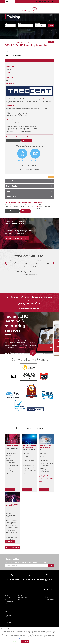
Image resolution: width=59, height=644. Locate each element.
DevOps (6, 594)
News (19, 599)
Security (6, 611)
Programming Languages (10, 607)
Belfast (47, 580)
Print (51, 42)
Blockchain (7, 617)
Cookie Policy (7, 638)
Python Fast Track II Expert (46, 479)
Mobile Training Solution (23, 596)
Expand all (51, 180)
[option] (30, 272)
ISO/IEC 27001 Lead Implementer (23, 43)
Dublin (42, 578)
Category (19, 23)
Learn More (27, 490)
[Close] (57, 629)
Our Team (20, 594)
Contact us (26, 143)
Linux (6, 599)
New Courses (7, 592)
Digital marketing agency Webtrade (49, 599)
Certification (7, 596)
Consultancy (33, 590)
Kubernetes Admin (12, 448)
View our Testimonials (24, 350)
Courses (7, 585)
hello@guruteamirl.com (29, 172)
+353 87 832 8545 (29, 168)
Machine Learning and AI (10, 590)
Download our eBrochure (16, 355)
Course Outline (42, 51)
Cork (46, 578)
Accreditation (38, 23)
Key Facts (8, 51)
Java (6, 609)
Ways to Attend (10, 59)
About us (19, 588)
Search (6, 23)
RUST (25, 448)
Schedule (32, 51)
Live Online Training (22, 590)
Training (13, 43)
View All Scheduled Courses (13, 547)
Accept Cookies (25, 642)
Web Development (9, 601)
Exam (51, 51)
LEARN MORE (9, 490)
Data (6, 605)
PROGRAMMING (32, 448)
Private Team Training (14, 139)
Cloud (6, 603)
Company (20, 585)
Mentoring (33, 588)
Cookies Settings (15, 642)
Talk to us (30, 209)
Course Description (20, 51)
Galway (50, 578)
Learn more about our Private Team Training (17, 241)
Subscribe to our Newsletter (12, 564)
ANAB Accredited (46, 102)
